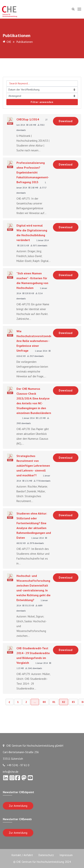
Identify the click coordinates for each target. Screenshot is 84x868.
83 (73, 702)
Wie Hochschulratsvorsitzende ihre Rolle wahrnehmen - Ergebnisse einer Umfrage (34, 341)
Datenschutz (46, 855)
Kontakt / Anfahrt (22, 855)
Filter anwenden (42, 102)
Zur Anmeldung (18, 806)
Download (66, 121)
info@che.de (11, 772)
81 (54, 702)
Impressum (66, 855)
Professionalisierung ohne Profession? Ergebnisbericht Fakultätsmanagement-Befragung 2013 (33, 172)
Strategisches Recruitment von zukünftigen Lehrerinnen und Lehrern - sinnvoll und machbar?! (33, 466)
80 (44, 702)
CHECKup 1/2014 (28, 119)
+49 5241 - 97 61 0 (16, 765)
